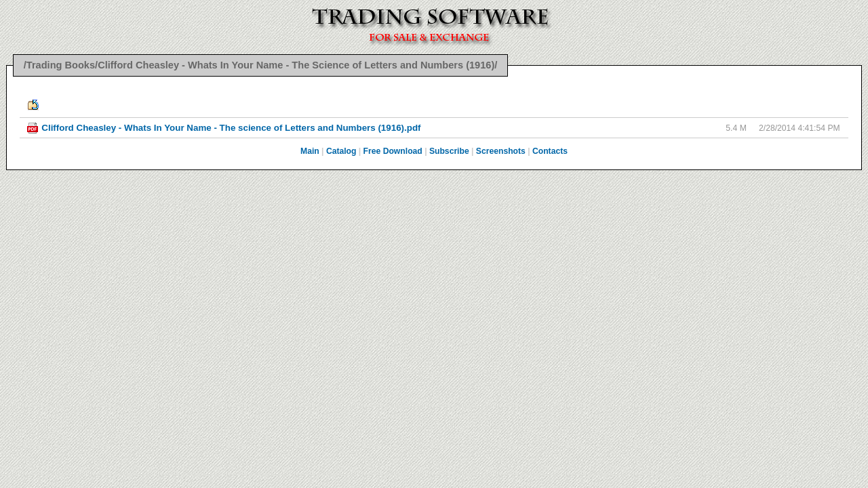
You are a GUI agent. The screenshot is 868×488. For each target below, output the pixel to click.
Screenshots (501, 151)
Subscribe (449, 151)
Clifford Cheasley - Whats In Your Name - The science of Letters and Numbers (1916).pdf (231, 128)
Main (310, 151)
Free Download (393, 151)
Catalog (341, 151)
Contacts (550, 151)
